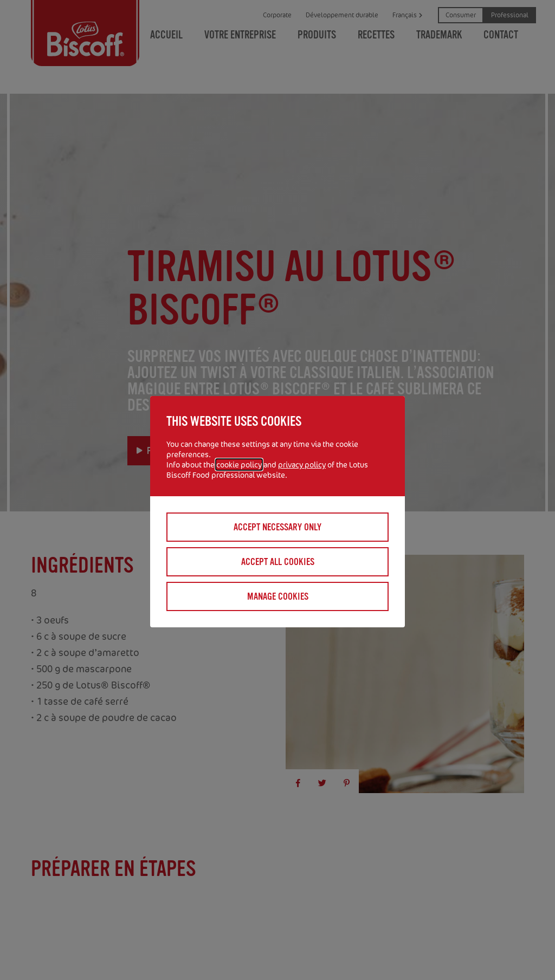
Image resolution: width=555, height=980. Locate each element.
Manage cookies (278, 596)
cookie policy (239, 465)
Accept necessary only (277, 527)
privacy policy (302, 465)
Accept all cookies (278, 562)
